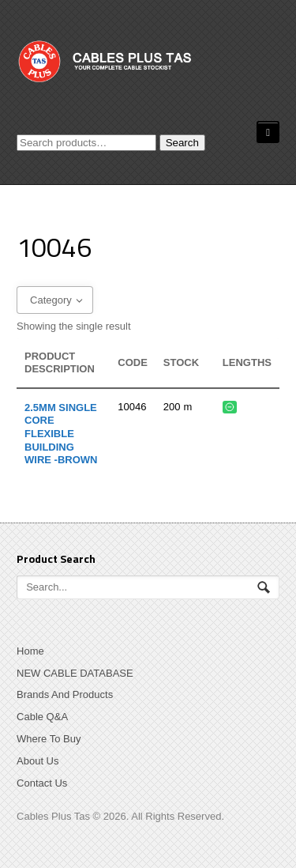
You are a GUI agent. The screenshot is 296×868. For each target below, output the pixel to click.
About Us (37, 761)
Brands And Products (65, 694)
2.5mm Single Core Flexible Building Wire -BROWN (61, 434)
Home (30, 651)
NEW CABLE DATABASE (75, 673)
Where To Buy (49, 739)
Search (182, 143)
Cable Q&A (42, 717)
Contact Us (42, 783)
